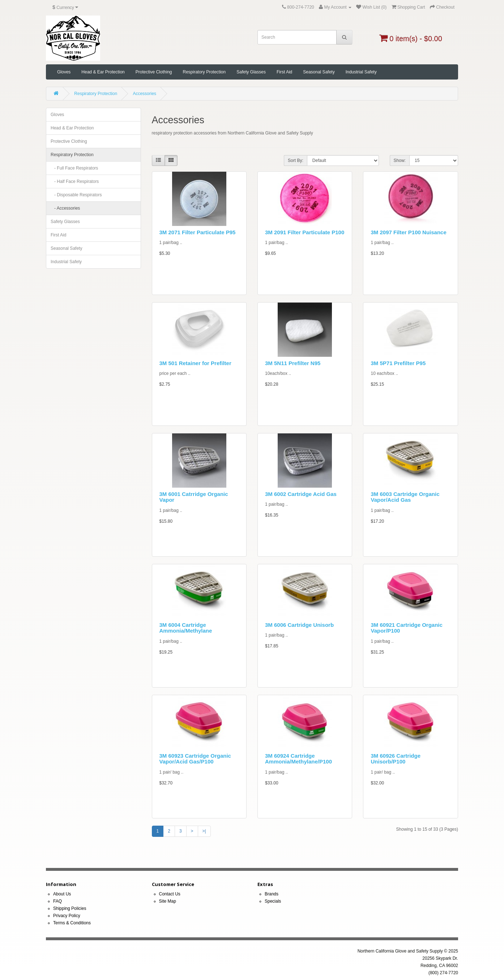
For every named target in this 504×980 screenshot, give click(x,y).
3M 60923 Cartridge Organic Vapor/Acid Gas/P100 (195, 759)
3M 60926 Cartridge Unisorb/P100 (396, 759)
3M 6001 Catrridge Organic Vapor (194, 497)
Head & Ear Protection (103, 72)
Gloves (64, 72)
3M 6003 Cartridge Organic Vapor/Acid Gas (405, 497)
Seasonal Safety (319, 72)
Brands (272, 894)
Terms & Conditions (72, 923)
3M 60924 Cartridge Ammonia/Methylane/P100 (298, 759)
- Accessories (65, 208)
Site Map (168, 901)
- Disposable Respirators (76, 195)
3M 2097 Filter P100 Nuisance (408, 232)
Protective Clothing (154, 72)
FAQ (57, 901)
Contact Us (170, 894)
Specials (273, 901)
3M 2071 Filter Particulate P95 (198, 232)
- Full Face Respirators (74, 168)
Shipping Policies (70, 908)
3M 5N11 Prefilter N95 (293, 363)
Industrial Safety (361, 72)
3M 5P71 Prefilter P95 (398, 363)
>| (204, 831)
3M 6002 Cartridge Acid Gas (301, 494)
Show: (400, 161)
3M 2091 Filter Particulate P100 (305, 232)
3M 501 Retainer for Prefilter (195, 363)
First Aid (284, 72)
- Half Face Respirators (75, 181)
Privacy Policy (67, 916)
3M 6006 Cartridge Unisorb (299, 625)
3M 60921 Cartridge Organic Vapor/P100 (406, 628)
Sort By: (296, 161)
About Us (62, 894)
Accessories (144, 94)
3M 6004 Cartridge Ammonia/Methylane (186, 628)
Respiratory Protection (204, 72)
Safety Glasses (251, 72)
